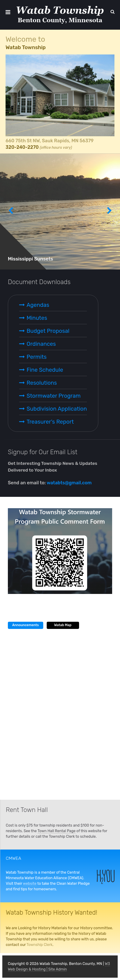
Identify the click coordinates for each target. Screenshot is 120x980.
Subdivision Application (57, 409)
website (30, 883)
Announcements (26, 625)
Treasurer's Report (50, 422)
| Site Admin (56, 969)
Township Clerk (40, 945)
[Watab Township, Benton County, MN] (60, 15)
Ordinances (41, 344)
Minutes (37, 318)
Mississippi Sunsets (31, 259)
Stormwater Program (54, 396)
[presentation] (11, 212)
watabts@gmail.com (69, 483)
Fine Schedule (45, 370)
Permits (37, 357)
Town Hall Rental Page (56, 831)
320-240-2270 (22, 147)
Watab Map (63, 625)
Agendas (38, 305)
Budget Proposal (48, 331)
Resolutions (42, 383)
